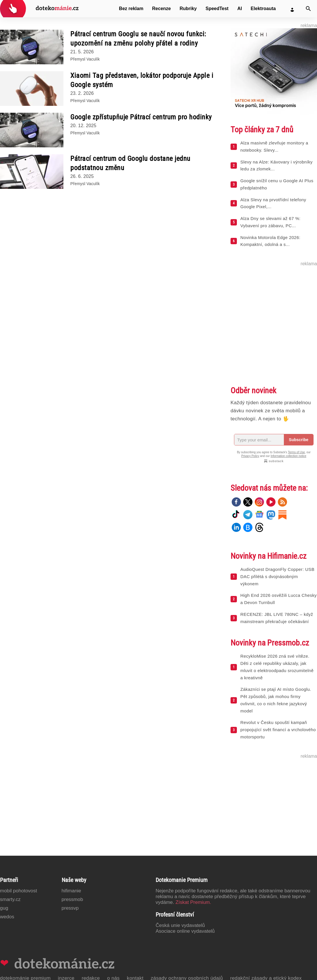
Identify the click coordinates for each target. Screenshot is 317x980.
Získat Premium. (193, 902)
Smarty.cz (10, 899)
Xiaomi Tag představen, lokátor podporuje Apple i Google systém (142, 80)
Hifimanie (71, 891)
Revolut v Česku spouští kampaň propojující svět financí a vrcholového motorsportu (278, 730)
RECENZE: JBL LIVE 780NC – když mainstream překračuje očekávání (277, 618)
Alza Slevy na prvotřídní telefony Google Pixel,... (273, 203)
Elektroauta (263, 9)
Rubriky (188, 9)
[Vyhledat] (308, 9)
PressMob (72, 899)
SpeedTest (217, 9)
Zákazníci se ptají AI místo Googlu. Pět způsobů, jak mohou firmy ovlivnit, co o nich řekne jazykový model (276, 700)
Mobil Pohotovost (19, 891)
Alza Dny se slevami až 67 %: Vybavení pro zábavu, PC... (270, 222)
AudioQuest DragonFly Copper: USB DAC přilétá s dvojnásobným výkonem (277, 576)
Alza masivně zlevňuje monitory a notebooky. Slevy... (274, 146)
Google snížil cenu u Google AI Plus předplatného (277, 184)
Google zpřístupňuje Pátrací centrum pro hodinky (141, 117)
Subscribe (299, 440)
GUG (4, 908)
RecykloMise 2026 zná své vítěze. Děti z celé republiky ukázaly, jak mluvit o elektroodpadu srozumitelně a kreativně (277, 667)
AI (239, 9)
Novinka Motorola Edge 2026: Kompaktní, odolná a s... (270, 241)
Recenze (162, 9)
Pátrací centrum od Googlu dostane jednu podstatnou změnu (130, 163)
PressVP (70, 908)
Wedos (7, 917)
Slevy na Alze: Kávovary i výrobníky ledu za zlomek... (277, 165)
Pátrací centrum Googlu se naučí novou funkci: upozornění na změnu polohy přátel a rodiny (138, 39)
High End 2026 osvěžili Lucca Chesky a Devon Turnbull (279, 599)
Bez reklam (131, 9)
